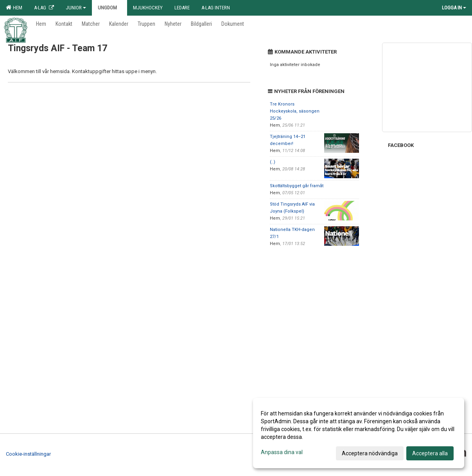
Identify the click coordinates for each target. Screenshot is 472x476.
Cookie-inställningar (28, 454)
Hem (14, 7)
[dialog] (359, 433)
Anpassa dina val (282, 452)
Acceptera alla (430, 453)
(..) (273, 162)
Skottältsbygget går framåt (297, 186)
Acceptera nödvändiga (370, 453)
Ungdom (109, 8)
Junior (76, 8)
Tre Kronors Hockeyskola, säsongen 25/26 (295, 111)
